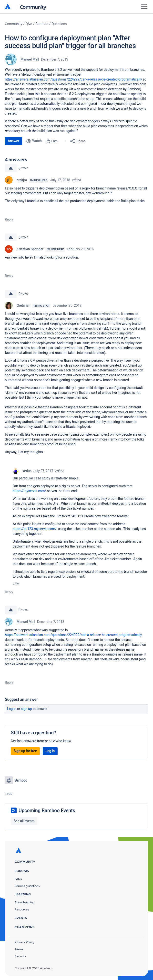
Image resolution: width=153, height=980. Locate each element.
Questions (59, 24)
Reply (9, 219)
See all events (24, 821)
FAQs (18, 879)
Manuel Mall (30, 59)
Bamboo (42, 24)
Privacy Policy (25, 942)
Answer (14, 141)
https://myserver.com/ (29, 491)
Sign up (26, 709)
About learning (25, 902)
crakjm (22, 180)
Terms (19, 949)
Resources (22, 909)
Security (20, 956)
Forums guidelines (27, 886)
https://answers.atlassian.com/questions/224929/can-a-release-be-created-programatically (73, 79)
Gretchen (23, 306)
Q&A (29, 24)
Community (33, 7)
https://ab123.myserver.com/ (35, 529)
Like (16, 583)
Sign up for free (25, 751)
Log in (12, 709)
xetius (27, 471)
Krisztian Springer (30, 249)
